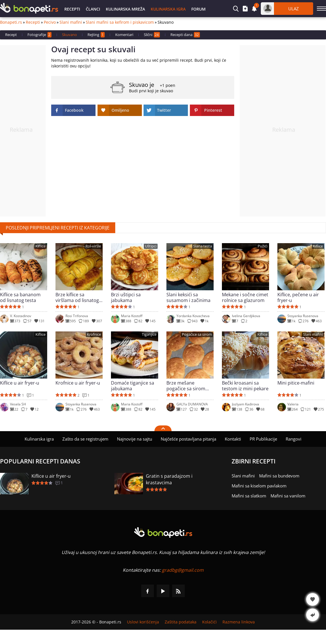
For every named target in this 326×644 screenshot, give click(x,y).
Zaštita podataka (181, 622)
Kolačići (209, 622)
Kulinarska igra (168, 9)
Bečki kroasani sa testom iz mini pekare (245, 386)
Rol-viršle (93, 246)
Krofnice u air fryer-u (78, 383)
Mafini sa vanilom (288, 496)
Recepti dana (185, 35)
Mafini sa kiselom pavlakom (259, 486)
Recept (11, 35)
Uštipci (151, 246)
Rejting (96, 35)
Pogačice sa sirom (197, 334)
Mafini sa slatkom (249, 496)
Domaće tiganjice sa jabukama (133, 386)
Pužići (263, 246)
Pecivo (50, 22)
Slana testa (203, 246)
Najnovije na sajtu (135, 439)
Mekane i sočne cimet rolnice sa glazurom (245, 297)
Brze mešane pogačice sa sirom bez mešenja (186, 386)
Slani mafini (71, 22)
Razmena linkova (239, 622)
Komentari (124, 35)
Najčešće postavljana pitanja (188, 439)
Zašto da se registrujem (85, 439)
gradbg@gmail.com (183, 570)
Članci (93, 9)
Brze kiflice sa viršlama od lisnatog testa (77, 297)
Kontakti (233, 439)
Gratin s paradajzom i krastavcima (169, 479)
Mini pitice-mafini (296, 383)
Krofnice (94, 334)
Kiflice (40, 246)
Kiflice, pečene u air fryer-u (298, 297)
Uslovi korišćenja (143, 622)
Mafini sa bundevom (279, 476)
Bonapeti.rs (11, 22)
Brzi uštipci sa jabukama (126, 297)
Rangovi (294, 439)
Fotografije (39, 35)
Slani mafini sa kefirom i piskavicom (120, 22)
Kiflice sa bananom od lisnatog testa (20, 297)
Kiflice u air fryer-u (20, 383)
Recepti (72, 9)
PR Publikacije (263, 439)
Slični (152, 35)
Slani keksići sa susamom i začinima (188, 297)
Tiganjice (149, 334)
